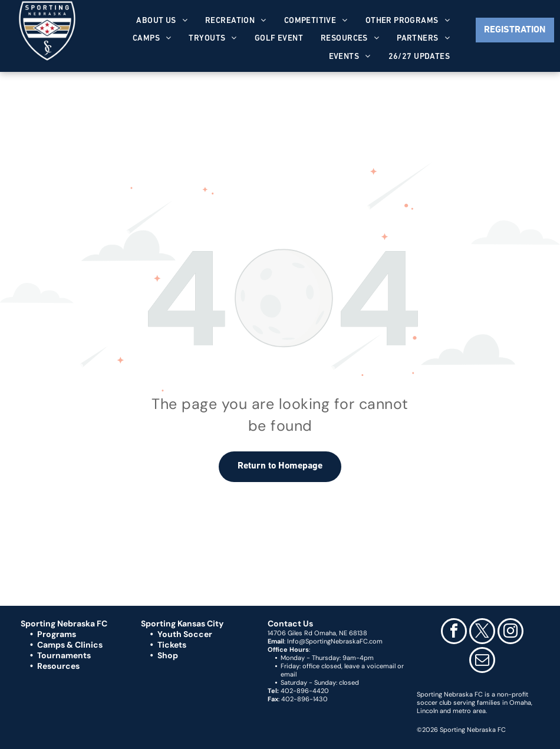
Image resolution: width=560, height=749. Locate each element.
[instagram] (510, 633)
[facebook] (454, 633)
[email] (482, 661)
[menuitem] (162, 21)
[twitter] (482, 633)
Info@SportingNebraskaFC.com (335, 641)
